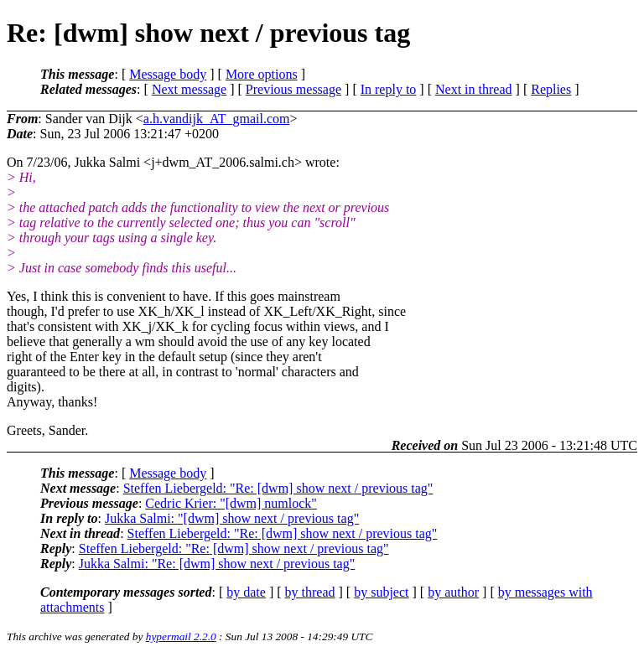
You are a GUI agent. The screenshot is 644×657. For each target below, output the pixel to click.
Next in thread (474, 89)
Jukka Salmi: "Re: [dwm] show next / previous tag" (217, 564)
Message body (168, 74)
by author (453, 592)
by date (246, 592)
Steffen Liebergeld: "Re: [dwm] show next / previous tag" (278, 488)
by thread (310, 592)
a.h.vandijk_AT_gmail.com (217, 119)
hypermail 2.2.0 (181, 636)
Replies (551, 89)
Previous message (293, 89)
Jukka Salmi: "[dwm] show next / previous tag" (232, 518)
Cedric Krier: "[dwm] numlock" (231, 503)
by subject (381, 592)
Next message (189, 89)
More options (262, 74)
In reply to (389, 89)
